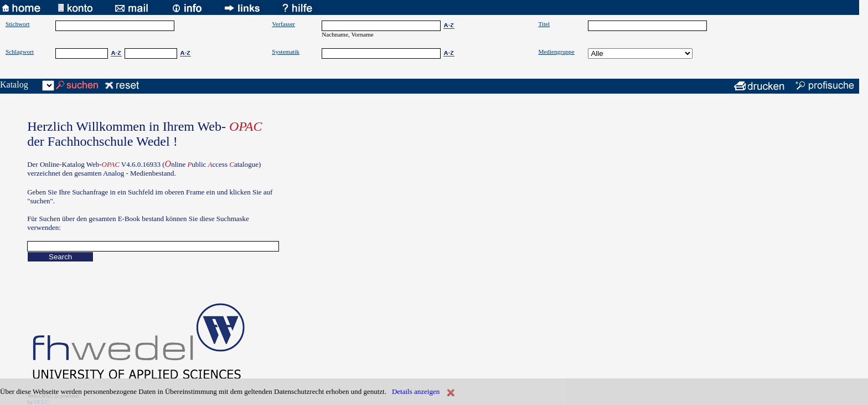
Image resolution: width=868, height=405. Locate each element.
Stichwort (18, 24)
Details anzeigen (416, 391)
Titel (544, 24)
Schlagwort (20, 52)
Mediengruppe (556, 52)
